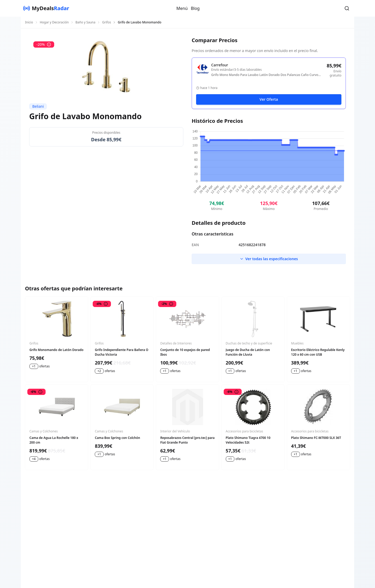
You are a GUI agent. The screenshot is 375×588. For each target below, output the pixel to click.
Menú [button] (182, 8)
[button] (347, 8)
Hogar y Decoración (54, 22)
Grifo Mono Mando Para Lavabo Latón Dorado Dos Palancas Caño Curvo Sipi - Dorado (265, 75)
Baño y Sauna (85, 22)
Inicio (29, 22)
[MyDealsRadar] (46, 8)
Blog (195, 8)
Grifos (107, 22)
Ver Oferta (269, 99)
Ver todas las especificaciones (269, 259)
